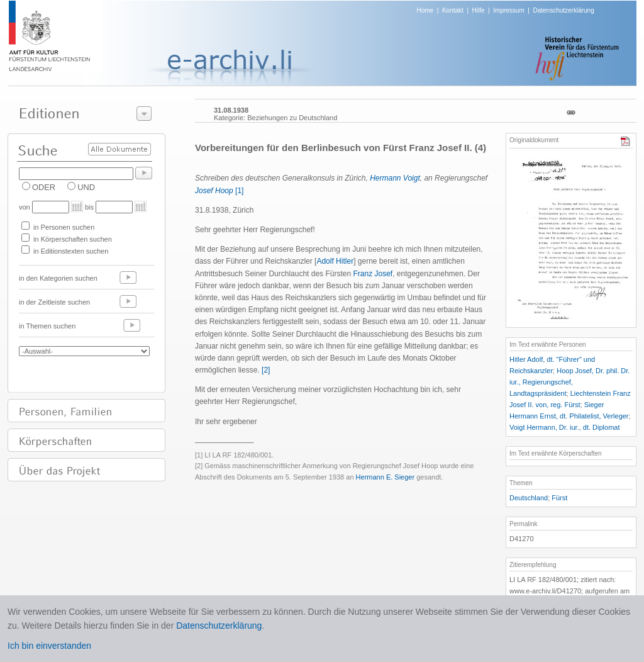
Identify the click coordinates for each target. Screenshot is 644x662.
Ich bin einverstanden (49, 646)
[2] (266, 370)
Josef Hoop (214, 191)
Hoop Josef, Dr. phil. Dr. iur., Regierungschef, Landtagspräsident (569, 382)
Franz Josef (373, 274)
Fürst (559, 498)
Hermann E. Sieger (386, 477)
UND (86, 187)
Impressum (508, 10)
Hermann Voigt (395, 178)
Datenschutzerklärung (563, 10)
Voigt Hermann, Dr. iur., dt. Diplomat (564, 427)
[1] (239, 191)
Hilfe (479, 10)
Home (425, 10)
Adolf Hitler (335, 261)
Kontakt (453, 10)
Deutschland (529, 498)
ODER (44, 187)
